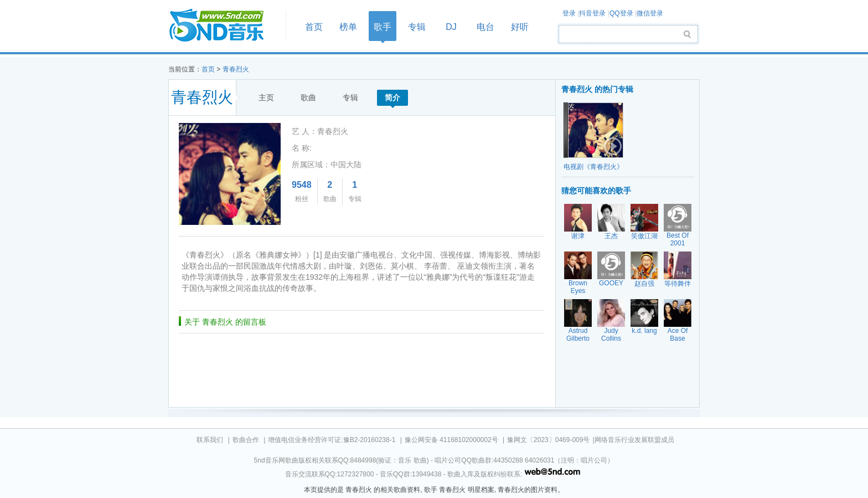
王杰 (611, 236)
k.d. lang (644, 331)
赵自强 (644, 284)
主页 (266, 97)
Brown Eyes (578, 287)
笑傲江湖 (644, 236)
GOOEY (611, 283)
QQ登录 (621, 13)
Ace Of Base (678, 335)
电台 (485, 27)
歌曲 (308, 97)
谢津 (578, 236)
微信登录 (650, 13)
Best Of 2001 (678, 239)
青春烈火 (236, 69)
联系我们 (210, 440)
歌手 (383, 27)
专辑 (417, 27)
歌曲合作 (246, 440)
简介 (392, 97)
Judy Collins (611, 335)
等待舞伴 (678, 284)
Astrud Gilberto (578, 335)
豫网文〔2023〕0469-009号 (548, 440)
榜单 (348, 27)
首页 (224, 26)
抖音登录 (592, 13)
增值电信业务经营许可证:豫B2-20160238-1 (332, 440)
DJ (451, 27)
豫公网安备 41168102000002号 (451, 440)
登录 (569, 13)
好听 (520, 27)
